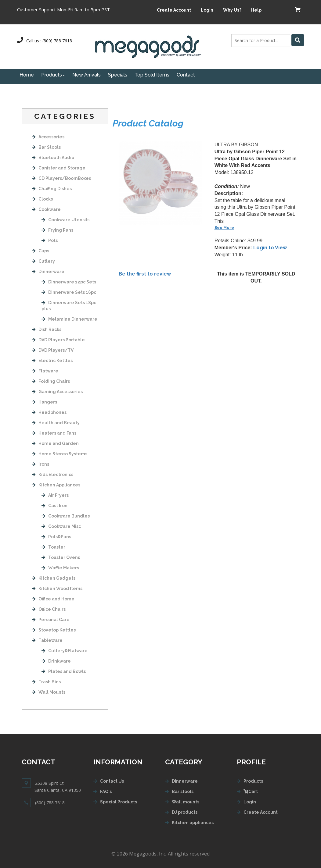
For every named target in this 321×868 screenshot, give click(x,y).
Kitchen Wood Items (57, 589)
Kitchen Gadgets (54, 578)
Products (53, 75)
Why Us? (232, 10)
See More (224, 228)
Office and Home (53, 599)
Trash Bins (46, 682)
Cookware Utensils (65, 220)
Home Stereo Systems (60, 454)
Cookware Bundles (66, 516)
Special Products (119, 802)
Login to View (270, 248)
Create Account (174, 10)
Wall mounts (186, 802)
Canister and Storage (59, 168)
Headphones (49, 412)
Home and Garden (55, 443)
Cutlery (43, 261)
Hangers (44, 402)
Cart (251, 792)
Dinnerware (48, 272)
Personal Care (51, 620)
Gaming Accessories (57, 392)
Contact (186, 75)
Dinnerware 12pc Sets (69, 282)
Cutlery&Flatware (65, 651)
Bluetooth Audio (53, 158)
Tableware (47, 640)
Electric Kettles (52, 361)
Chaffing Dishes (52, 189)
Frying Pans (57, 230)
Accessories (48, 137)
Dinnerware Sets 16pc (69, 292)
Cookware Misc (61, 526)
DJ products (185, 812)
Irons (40, 464)
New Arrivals (87, 75)
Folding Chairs (51, 381)
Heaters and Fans (54, 433)
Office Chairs (49, 609)
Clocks (42, 199)
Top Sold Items (152, 75)
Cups (40, 251)
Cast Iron (54, 506)
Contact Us (112, 781)
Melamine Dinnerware (69, 319)
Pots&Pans (56, 537)
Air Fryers (55, 495)
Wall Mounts (49, 692)
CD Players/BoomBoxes (61, 178)
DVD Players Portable (58, 340)
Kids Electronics (52, 475)
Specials (118, 75)
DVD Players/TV (53, 350)
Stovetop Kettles (54, 630)
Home (27, 75)
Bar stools (183, 792)
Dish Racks (47, 329)
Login (207, 10)
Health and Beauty (56, 423)
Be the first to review (145, 274)
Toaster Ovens (61, 557)
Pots (50, 240)
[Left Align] (298, 40)
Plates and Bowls (64, 671)
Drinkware (56, 661)
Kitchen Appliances (56, 485)
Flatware (45, 371)
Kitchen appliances (193, 823)
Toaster (53, 547)
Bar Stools (46, 147)
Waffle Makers (60, 568)
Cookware (46, 209)
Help (256, 10)
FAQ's (106, 792)
